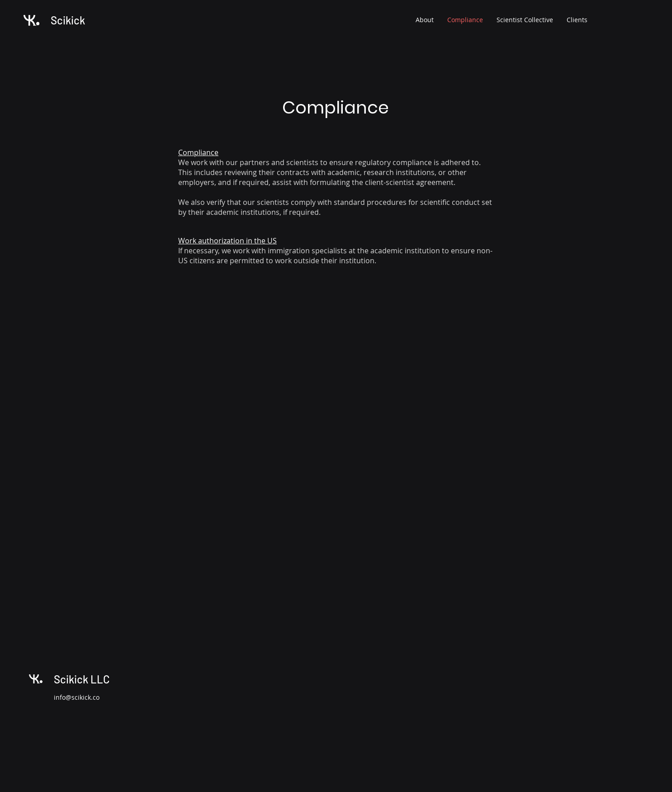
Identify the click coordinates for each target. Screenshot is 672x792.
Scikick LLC (82, 679)
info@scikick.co (77, 697)
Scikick (68, 20)
